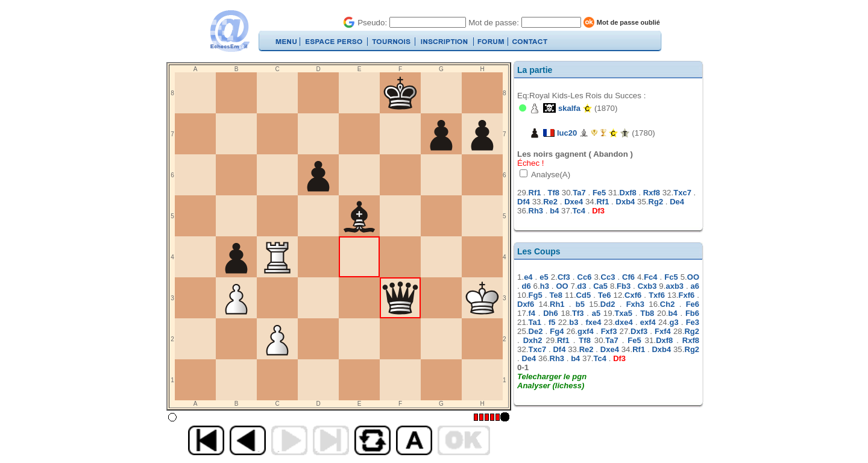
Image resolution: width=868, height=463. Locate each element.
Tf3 (578, 313)
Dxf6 (526, 304)
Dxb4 (626, 202)
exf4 (648, 322)
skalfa (569, 108)
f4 (532, 313)
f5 (552, 322)
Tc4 (579, 211)
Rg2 (656, 202)
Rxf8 (652, 193)
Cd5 (584, 295)
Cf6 (628, 277)
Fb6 (692, 313)
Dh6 (551, 313)
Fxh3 (635, 304)
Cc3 (608, 277)
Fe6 (693, 304)
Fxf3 (609, 331)
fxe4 (593, 322)
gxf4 (586, 331)
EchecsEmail (229, 31)
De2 (536, 331)
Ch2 (668, 304)
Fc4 (650, 277)
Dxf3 (639, 331)
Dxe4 (574, 202)
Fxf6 (687, 295)
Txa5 (623, 313)
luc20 (567, 133)
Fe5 (599, 193)
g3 (674, 322)
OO (693, 277)
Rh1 (557, 304)
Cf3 (564, 277)
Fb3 (624, 286)
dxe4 (624, 322)
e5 (544, 277)
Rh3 (536, 211)
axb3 (675, 286)
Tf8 (554, 193)
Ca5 (600, 286)
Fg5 (536, 295)
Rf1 (535, 193)
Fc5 (671, 277)
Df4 (524, 202)
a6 (695, 286)
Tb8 (647, 313)
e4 (528, 277)
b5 (580, 304)
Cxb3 (647, 286)
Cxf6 (633, 295)
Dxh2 (533, 340)
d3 (582, 286)
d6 (527, 286)
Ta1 (535, 322)
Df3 (598, 211)
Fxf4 (663, 331)
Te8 (556, 295)
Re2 (550, 202)
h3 (545, 286)
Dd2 (608, 304)
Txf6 (657, 295)
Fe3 (693, 322)
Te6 (604, 295)
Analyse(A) (550, 175)
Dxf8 (628, 193)
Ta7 (579, 193)
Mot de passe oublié (628, 22)
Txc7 (682, 193)
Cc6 (585, 277)
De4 (677, 202)
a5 (596, 313)
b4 (554, 211)
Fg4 (557, 331)
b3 (574, 322)
